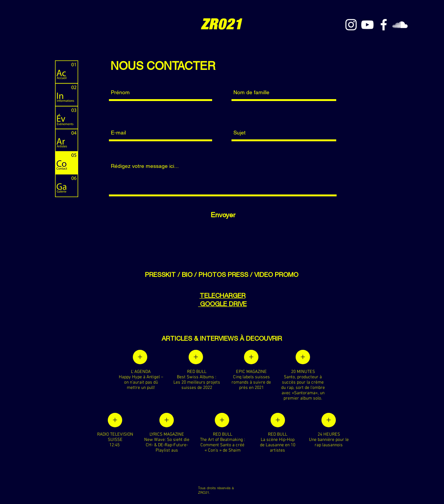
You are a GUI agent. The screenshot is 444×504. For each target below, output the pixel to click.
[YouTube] (367, 25)
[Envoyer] (223, 215)
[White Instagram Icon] (351, 25)
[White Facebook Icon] (384, 25)
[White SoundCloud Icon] (400, 25)
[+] (140, 357)
